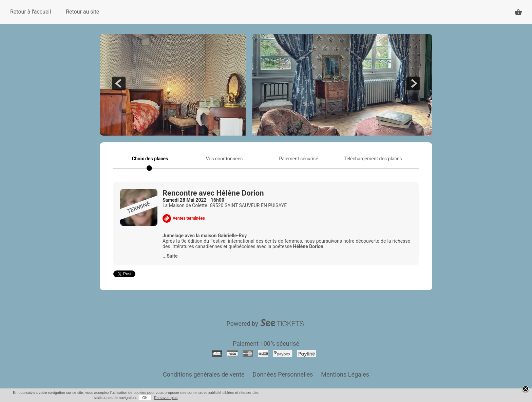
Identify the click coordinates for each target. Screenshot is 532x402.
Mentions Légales (345, 374)
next (413, 83)
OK (145, 398)
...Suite (170, 256)
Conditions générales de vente (204, 374)
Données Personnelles (283, 374)
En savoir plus (166, 398)
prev (119, 83)
